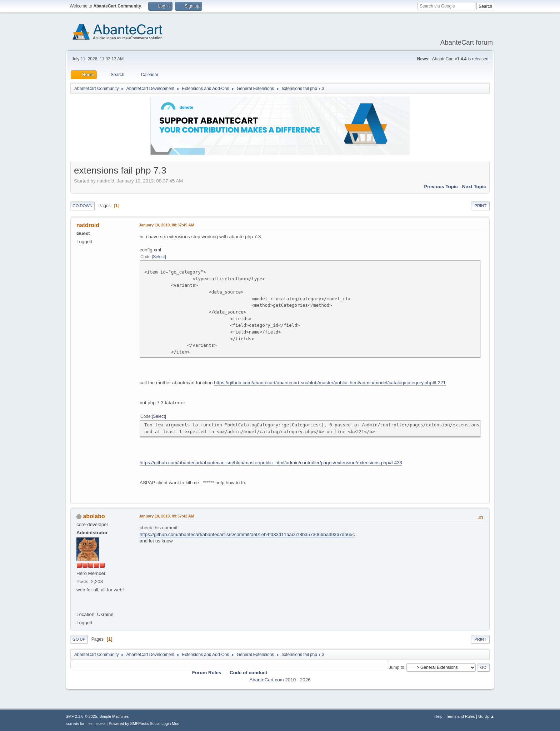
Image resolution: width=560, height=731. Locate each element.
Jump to (397, 667)
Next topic (474, 187)
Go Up (79, 639)
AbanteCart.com (266, 680)
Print (480, 206)
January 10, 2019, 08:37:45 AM (167, 225)
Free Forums (95, 724)
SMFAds (72, 724)
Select (159, 257)
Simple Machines (114, 716)
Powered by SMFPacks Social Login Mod (144, 724)
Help (439, 716)
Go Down (82, 206)
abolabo (94, 516)
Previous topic (441, 187)
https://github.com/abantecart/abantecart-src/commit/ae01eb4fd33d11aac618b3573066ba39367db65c (247, 534)
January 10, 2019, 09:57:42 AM (167, 516)
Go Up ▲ (486, 716)
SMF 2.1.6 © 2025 (81, 716)
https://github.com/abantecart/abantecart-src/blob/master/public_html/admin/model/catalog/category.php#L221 (330, 383)
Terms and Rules (461, 716)
